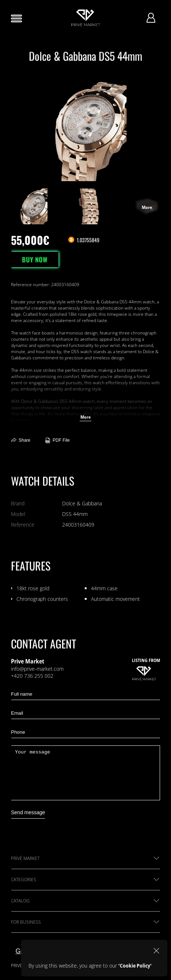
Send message (28, 812)
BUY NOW (35, 259)
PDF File (57, 440)
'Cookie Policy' (135, 966)
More (85, 417)
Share (21, 440)
